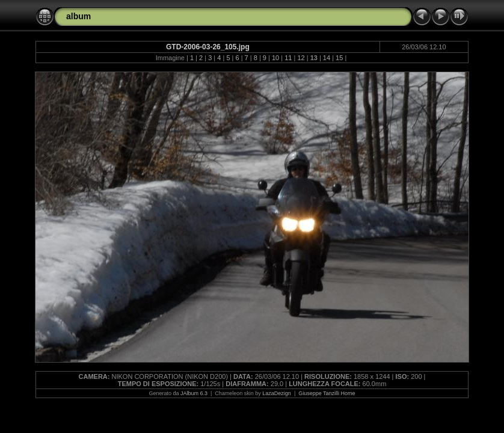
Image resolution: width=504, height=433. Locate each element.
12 (301, 58)
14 (327, 58)
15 (339, 58)
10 (275, 58)
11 (288, 58)
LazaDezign (277, 393)
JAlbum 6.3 (194, 393)
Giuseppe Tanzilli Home (327, 393)
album (78, 16)
